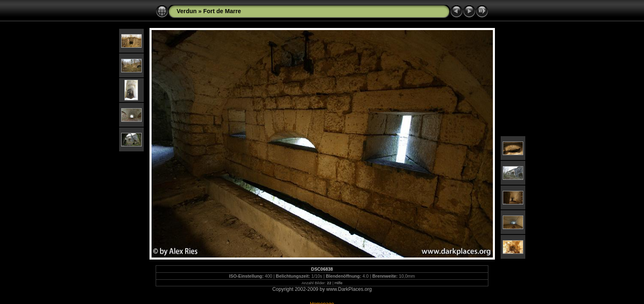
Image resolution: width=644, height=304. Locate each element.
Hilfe (339, 283)
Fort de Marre (222, 11)
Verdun (187, 11)
